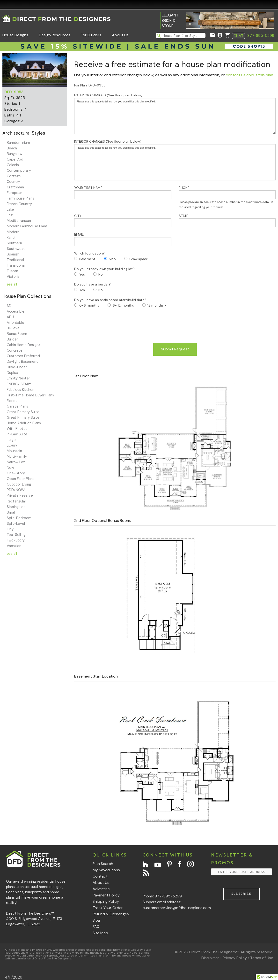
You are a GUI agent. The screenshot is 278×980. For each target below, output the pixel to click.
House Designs (15, 35)
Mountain (14, 451)
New (10, 468)
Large (11, 440)
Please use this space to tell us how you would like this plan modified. (175, 116)
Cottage (14, 176)
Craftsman (15, 187)
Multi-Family (17, 456)
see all (12, 284)
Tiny (10, 529)
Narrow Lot (16, 462)
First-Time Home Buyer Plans (30, 395)
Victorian (14, 277)
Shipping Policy (106, 901)
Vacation (14, 546)
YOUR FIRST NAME (123, 192)
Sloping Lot (16, 507)
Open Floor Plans (21, 479)
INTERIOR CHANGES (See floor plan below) (175, 160)
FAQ (96, 927)
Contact (100, 876)
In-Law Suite (17, 434)
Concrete (15, 350)
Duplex (12, 373)
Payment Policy (106, 895)
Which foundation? (89, 253)
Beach (12, 148)
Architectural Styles (24, 133)
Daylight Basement (22, 362)
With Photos (17, 429)
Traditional (15, 260)
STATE (227, 220)
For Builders (91, 35)
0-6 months (89, 305)
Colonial (13, 165)
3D (9, 306)
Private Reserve (20, 495)
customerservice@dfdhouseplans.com (177, 908)
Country (13, 182)
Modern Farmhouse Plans (27, 226)
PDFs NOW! (16, 490)
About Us (120, 35)
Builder (12, 339)
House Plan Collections (27, 296)
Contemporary (19, 170)
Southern (14, 243)
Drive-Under (17, 367)
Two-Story (16, 540)
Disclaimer (210, 958)
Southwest (16, 249)
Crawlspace (139, 259)
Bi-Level (14, 328)
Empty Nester (18, 378)
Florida (12, 401)
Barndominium (18, 143)
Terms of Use (262, 958)
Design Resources (55, 35)
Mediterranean (19, 221)
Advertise (101, 889)
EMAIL (123, 239)
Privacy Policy (235, 958)
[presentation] (111, 325)
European (15, 193)
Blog (96, 920)
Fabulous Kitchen (21, 390)
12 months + (157, 305)
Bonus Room (17, 334)
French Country (19, 204)
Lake (10, 209)
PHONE (227, 197)
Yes (82, 274)
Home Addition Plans (24, 423)
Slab (112, 259)
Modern (13, 232)
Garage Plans (17, 406)
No (101, 274)
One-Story (16, 473)
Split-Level (16, 524)
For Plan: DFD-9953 (90, 85)
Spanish (13, 254)
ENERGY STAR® (19, 384)
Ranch (12, 238)
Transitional (16, 265)
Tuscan (12, 271)
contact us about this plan (249, 75)
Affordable (15, 323)
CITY (123, 220)
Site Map (100, 933)
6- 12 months (123, 305)
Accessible (16, 311)
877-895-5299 (261, 35)
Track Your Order (108, 908)
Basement (87, 259)
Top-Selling (16, 535)
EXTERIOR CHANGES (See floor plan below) (175, 114)
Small (11, 512)
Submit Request (175, 349)
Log (10, 215)
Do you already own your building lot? (104, 269)
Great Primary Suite (23, 412)
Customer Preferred (23, 356)
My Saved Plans (106, 870)
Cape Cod (15, 159)
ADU (10, 317)
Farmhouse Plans (20, 198)
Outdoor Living (19, 484)
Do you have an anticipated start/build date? (110, 300)
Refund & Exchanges (111, 914)
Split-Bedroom (19, 518)
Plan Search (103, 864)
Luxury (12, 445)
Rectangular (16, 501)
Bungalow (15, 154)
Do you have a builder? (92, 284)
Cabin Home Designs (23, 345)
